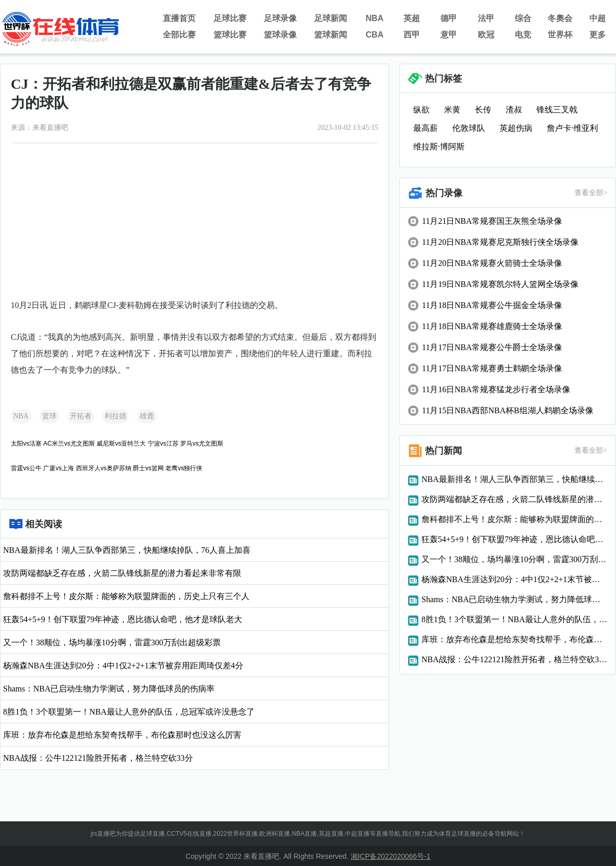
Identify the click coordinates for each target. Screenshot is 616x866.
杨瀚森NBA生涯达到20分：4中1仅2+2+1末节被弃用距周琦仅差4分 (123, 666)
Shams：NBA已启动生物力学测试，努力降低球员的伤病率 (109, 689)
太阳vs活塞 (26, 444)
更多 (598, 35)
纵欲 (421, 110)
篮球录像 (280, 35)
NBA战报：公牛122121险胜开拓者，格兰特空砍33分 (98, 758)
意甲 (449, 35)
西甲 (412, 35)
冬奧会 (560, 18)
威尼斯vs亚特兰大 (121, 444)
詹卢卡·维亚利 (572, 128)
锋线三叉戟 (557, 110)
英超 (412, 18)
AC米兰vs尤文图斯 (69, 444)
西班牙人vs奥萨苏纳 (104, 468)
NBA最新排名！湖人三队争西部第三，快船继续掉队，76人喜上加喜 (127, 550)
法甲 (486, 18)
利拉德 (115, 416)
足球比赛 (230, 18)
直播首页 (179, 18)
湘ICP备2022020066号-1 (391, 856)
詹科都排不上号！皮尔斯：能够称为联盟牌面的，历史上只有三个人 (126, 596)
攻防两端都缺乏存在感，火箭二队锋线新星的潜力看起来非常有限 (122, 573)
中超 (598, 18)
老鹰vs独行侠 (184, 468)
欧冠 (486, 35)
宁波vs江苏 (163, 444)
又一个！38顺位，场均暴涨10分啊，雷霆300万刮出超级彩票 (112, 642)
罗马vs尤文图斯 (202, 444)
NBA (374, 18)
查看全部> (591, 193)
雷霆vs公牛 (26, 468)
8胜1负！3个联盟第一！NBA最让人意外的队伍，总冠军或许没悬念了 (129, 712)
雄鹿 (147, 416)
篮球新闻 (331, 35)
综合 (523, 18)
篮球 (49, 416)
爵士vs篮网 (148, 468)
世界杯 (560, 35)
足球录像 (280, 18)
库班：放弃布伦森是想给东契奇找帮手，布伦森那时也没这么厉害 (122, 735)
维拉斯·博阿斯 (439, 147)
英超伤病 (516, 128)
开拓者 (81, 416)
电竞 (523, 35)
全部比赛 (179, 35)
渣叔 (514, 110)
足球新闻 (331, 18)
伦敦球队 (469, 128)
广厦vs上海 (59, 468)
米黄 (452, 110)
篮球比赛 (230, 35)
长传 (483, 110)
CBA (374, 35)
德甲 (449, 18)
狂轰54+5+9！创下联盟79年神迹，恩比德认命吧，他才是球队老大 (123, 619)
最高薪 (426, 128)
